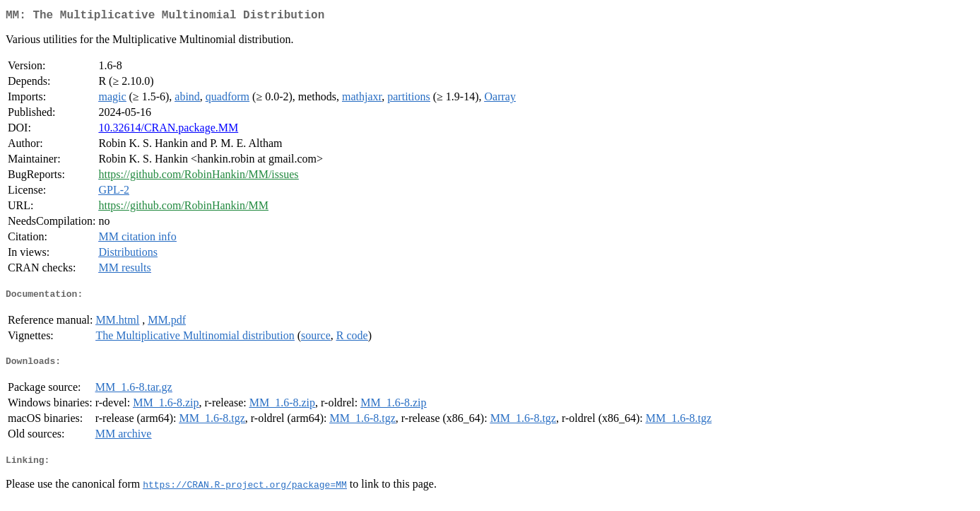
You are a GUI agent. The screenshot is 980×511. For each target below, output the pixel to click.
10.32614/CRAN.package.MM (168, 130)
